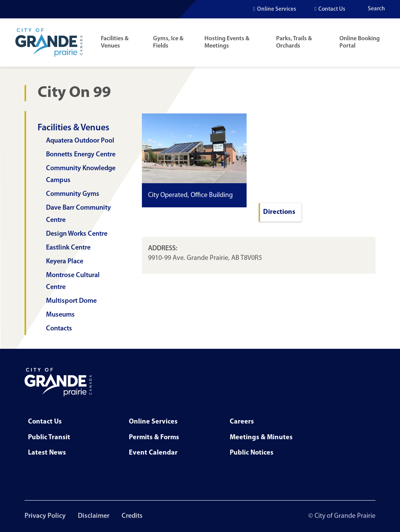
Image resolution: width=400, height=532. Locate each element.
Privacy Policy (45, 516)
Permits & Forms (154, 438)
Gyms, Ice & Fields (168, 42)
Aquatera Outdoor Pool (80, 141)
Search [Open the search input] (376, 9)
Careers (242, 422)
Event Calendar (153, 453)
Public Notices (252, 453)
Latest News (47, 453)
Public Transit (49, 438)
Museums (60, 315)
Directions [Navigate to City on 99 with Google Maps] (279, 212)
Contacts (59, 329)
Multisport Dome (71, 301)
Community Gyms (73, 194)
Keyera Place (65, 262)
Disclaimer (94, 516)
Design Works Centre (77, 234)
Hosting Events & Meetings (227, 42)
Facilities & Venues (115, 42)
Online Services (277, 9)
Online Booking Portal (360, 42)
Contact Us (332, 9)
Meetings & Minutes (261, 438)
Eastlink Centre (68, 248)
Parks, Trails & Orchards (294, 42)
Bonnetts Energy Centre (81, 155)
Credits (132, 516)
